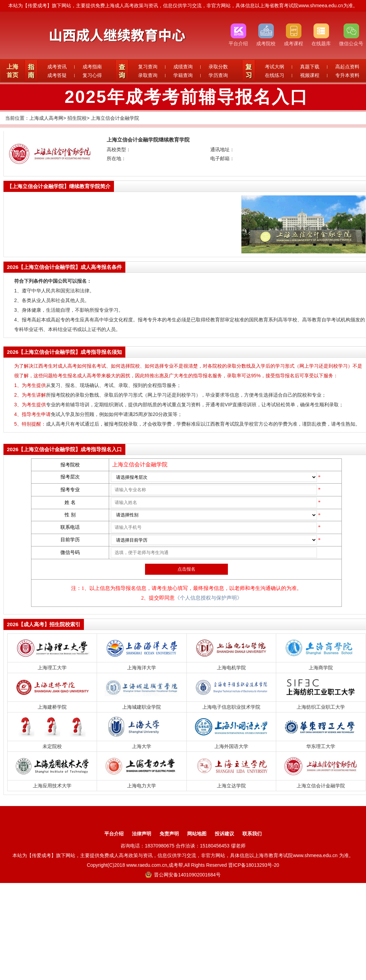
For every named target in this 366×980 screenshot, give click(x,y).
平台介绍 (114, 834)
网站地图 (197, 834)
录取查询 (148, 75)
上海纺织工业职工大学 (321, 707)
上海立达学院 (231, 786)
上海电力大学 (142, 786)
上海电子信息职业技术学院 (231, 707)
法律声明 (142, 834)
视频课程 (310, 75)
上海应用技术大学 (52, 786)
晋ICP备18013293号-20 (254, 865)
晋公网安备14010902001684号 (183, 875)
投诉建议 (224, 834)
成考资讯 (57, 67)
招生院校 (77, 118)
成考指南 (92, 67)
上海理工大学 (52, 668)
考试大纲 (274, 67)
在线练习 (274, 75)
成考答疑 (57, 75)
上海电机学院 (231, 668)
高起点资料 (347, 67)
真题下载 (310, 67)
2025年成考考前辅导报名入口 (186, 97)
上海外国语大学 (231, 746)
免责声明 (169, 834)
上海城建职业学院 (142, 707)
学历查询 (218, 75)
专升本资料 (347, 75)
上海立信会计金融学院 (115, 118)
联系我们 (252, 834)
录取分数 (218, 67)
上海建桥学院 (52, 707)
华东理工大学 (321, 746)
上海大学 (142, 746)
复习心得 (92, 75)
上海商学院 (321, 668)
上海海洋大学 (142, 668)
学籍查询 (183, 75)
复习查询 (148, 67)
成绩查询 (183, 67)
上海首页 (12, 71)
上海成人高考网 (46, 118)
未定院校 (52, 746)
